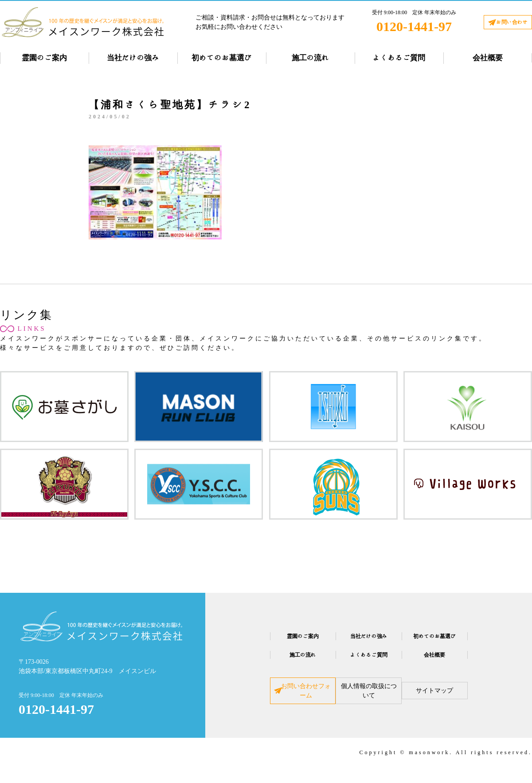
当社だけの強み (133, 58)
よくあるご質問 (399, 58)
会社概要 (488, 58)
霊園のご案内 (44, 58)
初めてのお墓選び (222, 58)
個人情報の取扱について (369, 698)
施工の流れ (311, 58)
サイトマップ (462, 698)
